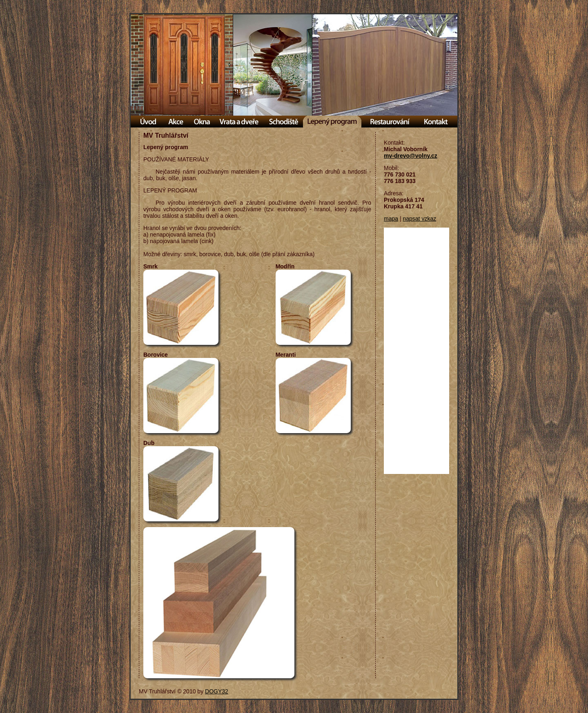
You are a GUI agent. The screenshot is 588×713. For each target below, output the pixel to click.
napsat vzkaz (419, 219)
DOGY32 (217, 691)
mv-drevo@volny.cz (411, 156)
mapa (391, 219)
